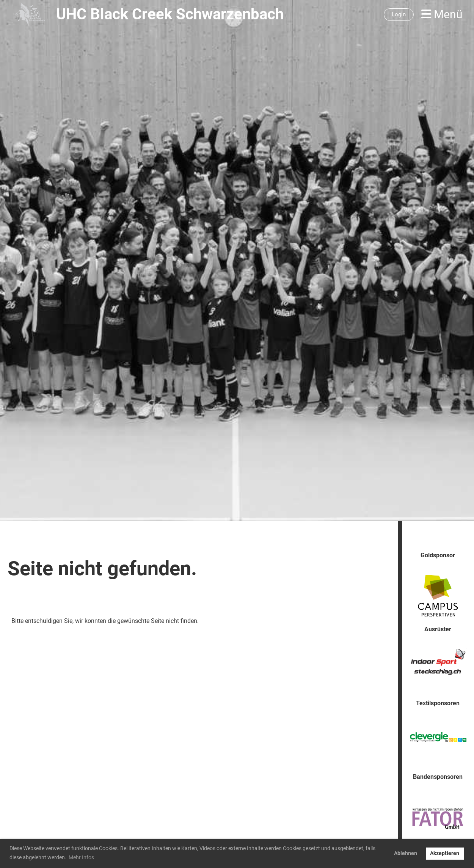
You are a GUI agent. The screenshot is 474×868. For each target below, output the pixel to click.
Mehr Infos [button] (81, 857)
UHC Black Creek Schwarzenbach (170, 14)
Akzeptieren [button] (445, 853)
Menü (442, 14)
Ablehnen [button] (406, 853)
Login (399, 14)
